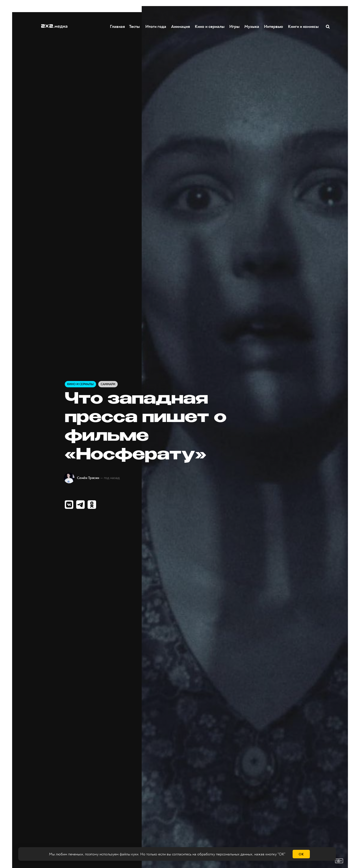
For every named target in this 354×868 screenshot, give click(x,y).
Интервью (274, 26)
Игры (235, 26)
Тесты (137, 26)
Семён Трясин (88, 478)
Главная (118, 26)
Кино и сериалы (210, 26)
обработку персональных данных (225, 854)
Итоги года (156, 26)
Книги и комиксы (304, 26)
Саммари (108, 384)
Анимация (181, 26)
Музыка (252, 26)
